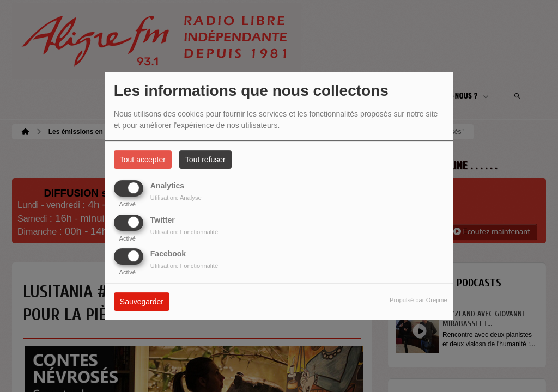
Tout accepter (143, 160)
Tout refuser (205, 160)
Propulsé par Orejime (418, 300)
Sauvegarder (142, 302)
